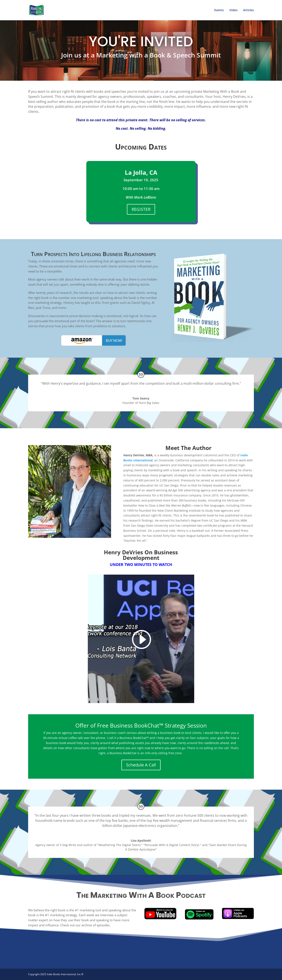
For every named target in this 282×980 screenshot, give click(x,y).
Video (233, 10)
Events (219, 10)
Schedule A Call (141, 765)
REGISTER (141, 209)
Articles (248, 10)
